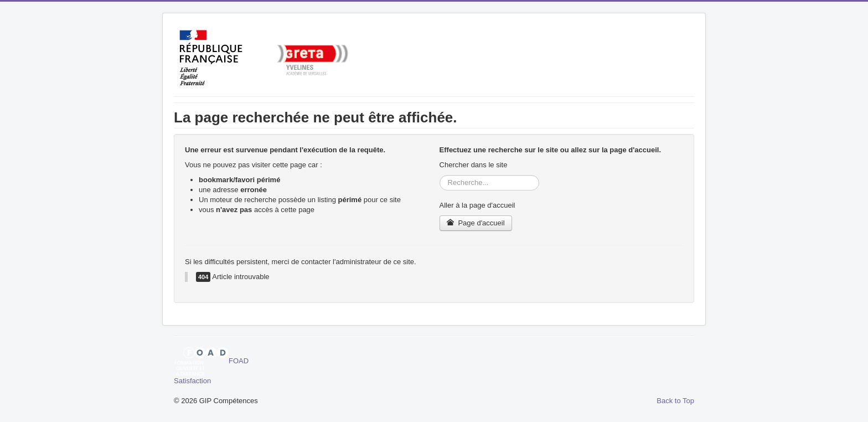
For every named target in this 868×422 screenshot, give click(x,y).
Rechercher (440, 175)
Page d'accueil (476, 223)
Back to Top (675, 401)
